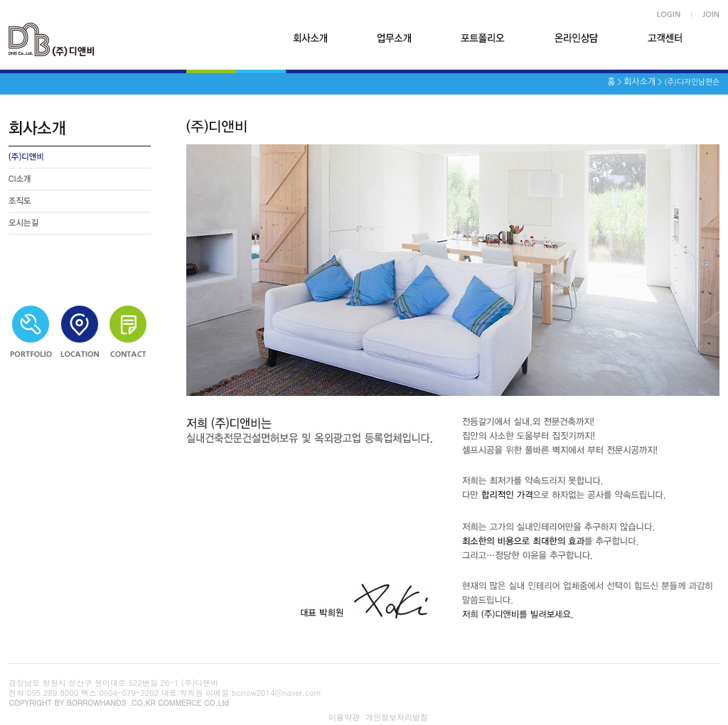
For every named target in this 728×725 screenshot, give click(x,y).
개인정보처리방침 (397, 717)
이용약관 (344, 717)
